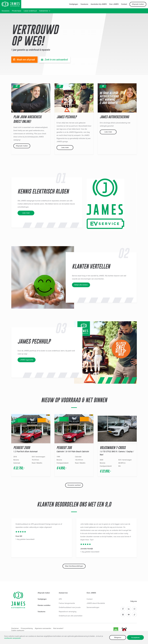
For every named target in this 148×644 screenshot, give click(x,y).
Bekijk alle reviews (81, 285)
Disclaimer (15, 628)
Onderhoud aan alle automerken (71, 616)
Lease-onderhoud (30, 11)
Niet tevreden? (58, 628)
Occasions (6, 11)
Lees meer (65, 147)
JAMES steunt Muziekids (96, 603)
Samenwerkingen (93, 607)
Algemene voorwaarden (43, 628)
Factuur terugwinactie (67, 603)
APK (60, 599)
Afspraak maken (138, 4)
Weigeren (118, 637)
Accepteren (136, 637)
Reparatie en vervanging (68, 612)
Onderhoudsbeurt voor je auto (70, 607)
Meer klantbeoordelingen (74, 566)
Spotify (123, 615)
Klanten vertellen (44, 605)
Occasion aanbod (74, 485)
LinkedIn (129, 609)
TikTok (134, 615)
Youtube (129, 615)
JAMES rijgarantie (27, 360)
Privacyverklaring (27, 628)
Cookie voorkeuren (18, 630)
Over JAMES (114, 4)
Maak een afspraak (26, 60)
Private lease (17, 11)
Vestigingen (74, 4)
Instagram (134, 609)
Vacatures (84, 4)
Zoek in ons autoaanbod (56, 60)
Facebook (123, 609)
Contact (124, 4)
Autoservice (44, 11)
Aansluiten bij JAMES (99, 4)
